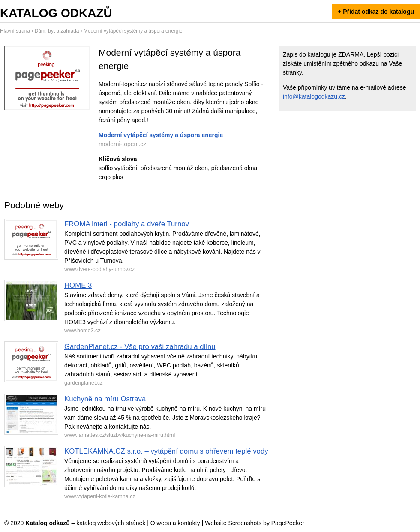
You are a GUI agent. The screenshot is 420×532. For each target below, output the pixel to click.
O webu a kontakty (175, 523)
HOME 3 (78, 285)
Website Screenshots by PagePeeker (255, 523)
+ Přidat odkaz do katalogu (376, 12)
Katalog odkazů (56, 13)
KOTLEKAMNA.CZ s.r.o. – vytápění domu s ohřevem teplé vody (166, 451)
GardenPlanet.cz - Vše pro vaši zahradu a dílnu (140, 347)
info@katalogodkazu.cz (314, 96)
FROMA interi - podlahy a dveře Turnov (127, 224)
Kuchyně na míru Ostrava (105, 399)
